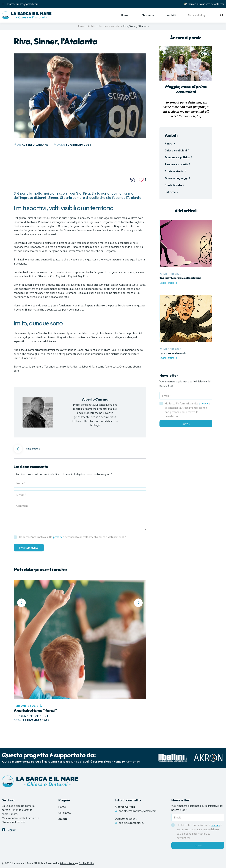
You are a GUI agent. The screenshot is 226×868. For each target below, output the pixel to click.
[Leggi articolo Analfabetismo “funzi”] (80, 651)
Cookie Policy (86, 863)
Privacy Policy (68, 863)
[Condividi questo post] (133, 180)
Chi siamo (148, 15)
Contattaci (133, 761)
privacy (58, 537)
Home (125, 15)
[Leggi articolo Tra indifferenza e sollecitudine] (186, 252)
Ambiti (171, 15)
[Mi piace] (142, 180)
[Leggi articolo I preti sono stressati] (186, 327)
